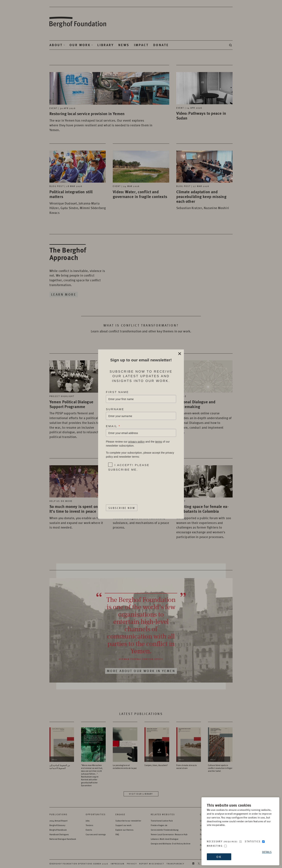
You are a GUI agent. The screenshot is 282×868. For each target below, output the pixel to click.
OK (219, 857)
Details (267, 852)
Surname (115, 409)
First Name (117, 392)
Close (180, 354)
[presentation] (132, 484)
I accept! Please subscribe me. (129, 467)
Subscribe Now (122, 508)
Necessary (222, 841)
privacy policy (136, 442)
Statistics (253, 841)
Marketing (215, 846)
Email (113, 426)
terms (159, 442)
